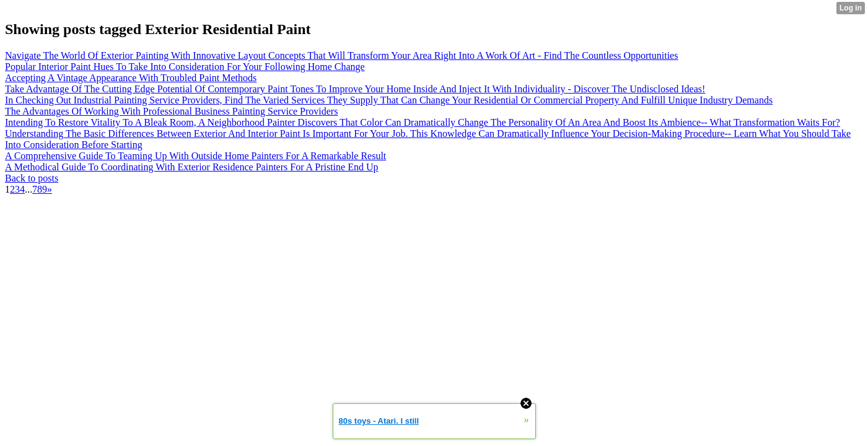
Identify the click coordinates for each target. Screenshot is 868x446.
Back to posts (32, 178)
